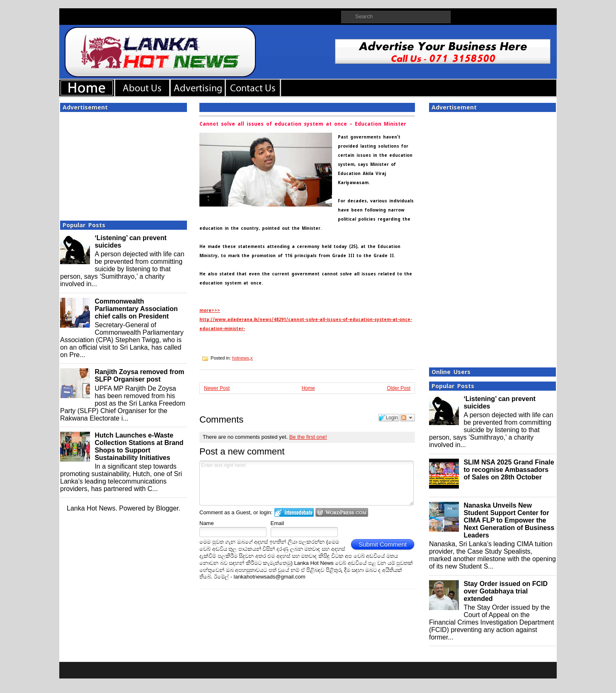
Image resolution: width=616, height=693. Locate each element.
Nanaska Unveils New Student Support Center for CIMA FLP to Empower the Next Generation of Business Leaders (509, 520)
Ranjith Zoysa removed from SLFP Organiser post (139, 376)
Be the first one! (308, 437)
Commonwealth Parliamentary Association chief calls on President (136, 309)
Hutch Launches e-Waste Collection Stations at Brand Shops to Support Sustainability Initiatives (139, 446)
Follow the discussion (407, 418)
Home (308, 388)
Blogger (167, 508)
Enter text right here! (307, 483)
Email (278, 523)
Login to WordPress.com (342, 512)
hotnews (241, 358)
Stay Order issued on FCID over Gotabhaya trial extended (506, 591)
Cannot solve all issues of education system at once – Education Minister (303, 124)
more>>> (210, 310)
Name (207, 523)
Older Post (399, 388)
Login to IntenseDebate (294, 512)
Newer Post (217, 388)
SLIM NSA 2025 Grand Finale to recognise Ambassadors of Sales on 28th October (509, 470)
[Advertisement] (124, 164)
